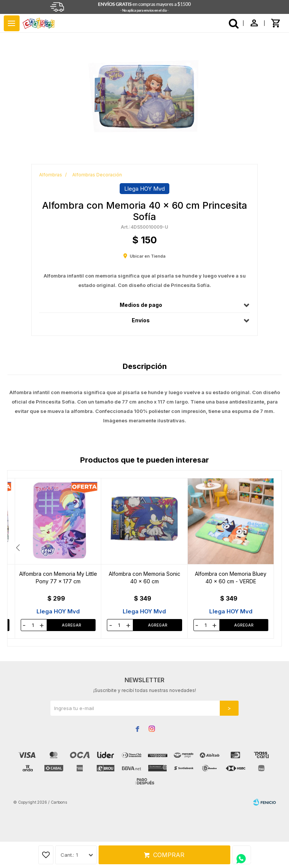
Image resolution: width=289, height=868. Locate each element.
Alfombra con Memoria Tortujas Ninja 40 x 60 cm (144, 577)
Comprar (169, 855)
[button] (271, 548)
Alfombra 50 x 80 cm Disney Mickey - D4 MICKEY (58, 577)
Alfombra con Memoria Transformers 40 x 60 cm (231, 577)
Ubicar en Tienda (148, 256)
